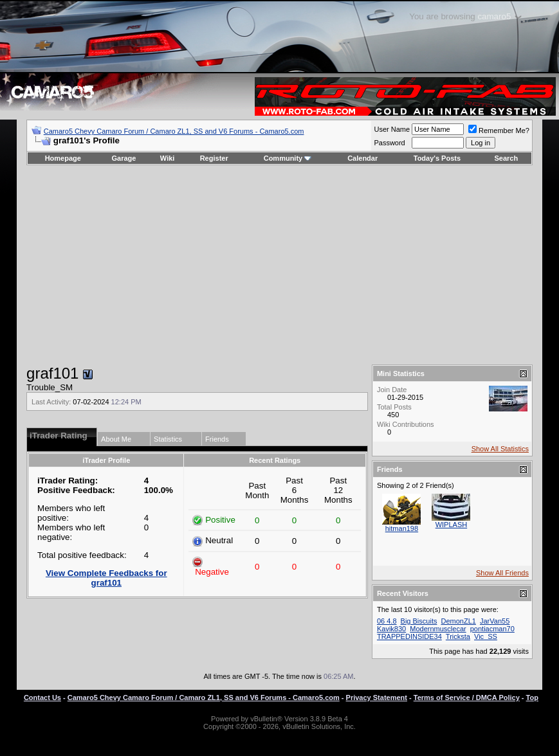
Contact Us (42, 697)
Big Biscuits (419, 621)
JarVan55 (495, 621)
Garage (124, 158)
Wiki (168, 158)
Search (507, 158)
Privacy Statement (377, 697)
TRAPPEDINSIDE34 (409, 636)
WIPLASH (452, 525)
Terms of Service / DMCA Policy (467, 697)
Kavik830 (391, 629)
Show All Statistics (500, 449)
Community (288, 158)
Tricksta (458, 636)
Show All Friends (502, 573)
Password (389, 143)
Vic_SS (486, 636)
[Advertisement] (279, 265)
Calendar (362, 158)
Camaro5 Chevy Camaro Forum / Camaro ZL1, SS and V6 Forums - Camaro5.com (174, 131)
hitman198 (402, 528)
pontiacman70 (492, 629)
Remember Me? (499, 130)
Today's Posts (437, 158)
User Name (392, 129)
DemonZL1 (459, 621)
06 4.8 (387, 621)
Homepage (63, 158)
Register (214, 158)
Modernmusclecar (438, 629)
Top (532, 697)
